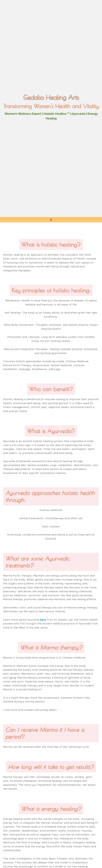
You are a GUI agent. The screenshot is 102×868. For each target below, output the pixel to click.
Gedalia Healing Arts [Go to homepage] (51, 97)
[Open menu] (51, 220)
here (43, 620)
